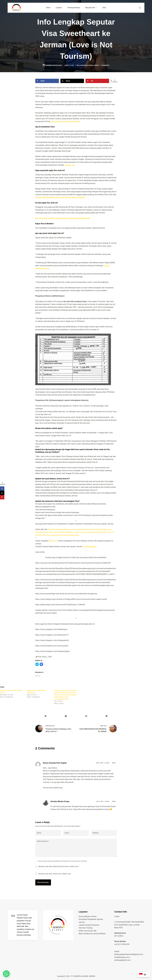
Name (39, 833)
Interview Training (86, 928)
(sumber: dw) (70, 165)
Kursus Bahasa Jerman (88, 916)
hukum (96, 65)
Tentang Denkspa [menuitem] (74, 8)
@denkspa (54, 541)
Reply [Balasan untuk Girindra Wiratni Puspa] (114, 801)
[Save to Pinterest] (97, 81)
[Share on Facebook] (47, 81)
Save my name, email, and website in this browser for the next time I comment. (63, 861)
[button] (76, 514)
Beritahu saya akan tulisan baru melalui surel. (55, 874)
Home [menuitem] (48, 8)
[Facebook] (46, 716)
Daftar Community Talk (88, 931)
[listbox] (76, 514)
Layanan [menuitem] (59, 8)
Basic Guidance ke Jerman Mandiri (92, 934)
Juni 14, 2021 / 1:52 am (102, 763)
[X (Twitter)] (66, 716)
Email (67, 833)
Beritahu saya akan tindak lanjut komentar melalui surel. (59, 866)
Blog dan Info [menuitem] (92, 8)
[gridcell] (76, 468)
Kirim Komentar (43, 882)
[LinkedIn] (107, 716)
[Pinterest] (86, 716)
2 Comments (105, 65)
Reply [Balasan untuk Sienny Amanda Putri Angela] (114, 763)
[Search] (140, 8)
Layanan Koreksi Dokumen (89, 925)
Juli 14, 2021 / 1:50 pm (103, 801)
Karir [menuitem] (104, 8)
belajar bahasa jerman (85, 65)
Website (96, 833)
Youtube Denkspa (90, 547)
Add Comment (43, 841)
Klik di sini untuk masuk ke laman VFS (65, 121)
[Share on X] (72, 81)
